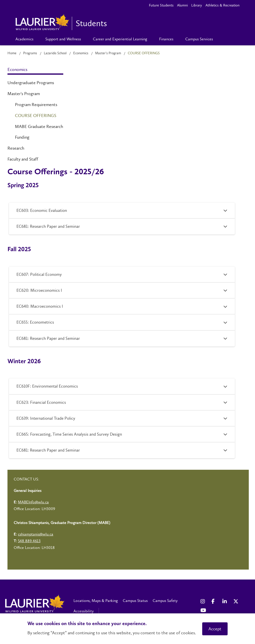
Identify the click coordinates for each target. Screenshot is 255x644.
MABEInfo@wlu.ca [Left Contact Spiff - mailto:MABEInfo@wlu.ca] (33, 502)
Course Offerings (36, 116)
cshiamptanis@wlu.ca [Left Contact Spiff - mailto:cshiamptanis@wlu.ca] (36, 534)
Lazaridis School (55, 53)
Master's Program (108, 53)
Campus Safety (165, 601)
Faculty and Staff (23, 159)
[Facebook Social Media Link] (214, 601)
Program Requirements (36, 105)
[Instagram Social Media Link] (203, 601)
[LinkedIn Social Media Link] (225, 601)
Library (197, 5)
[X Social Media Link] (236, 601)
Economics (81, 53)
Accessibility (84, 611)
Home (12, 53)
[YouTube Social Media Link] (203, 610)
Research (16, 148)
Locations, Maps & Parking (96, 601)
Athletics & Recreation (223, 5)
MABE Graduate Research (39, 126)
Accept (215, 629)
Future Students (161, 5)
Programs (30, 53)
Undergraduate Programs (31, 83)
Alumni (182, 5)
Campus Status (135, 601)
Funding (22, 137)
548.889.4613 (29, 541)
